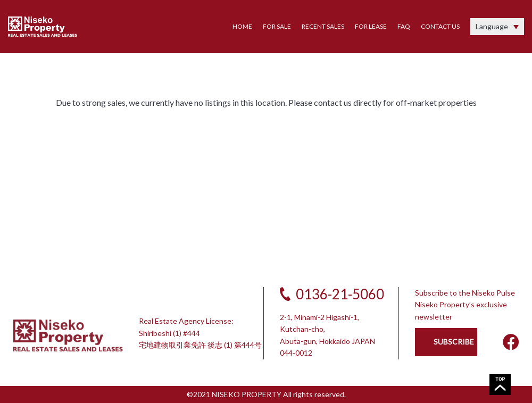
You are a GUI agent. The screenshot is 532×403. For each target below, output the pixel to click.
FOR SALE (277, 26)
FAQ (404, 26)
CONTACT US (440, 26)
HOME (242, 26)
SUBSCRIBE (454, 342)
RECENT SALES (323, 26)
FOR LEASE (371, 26)
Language (492, 26)
